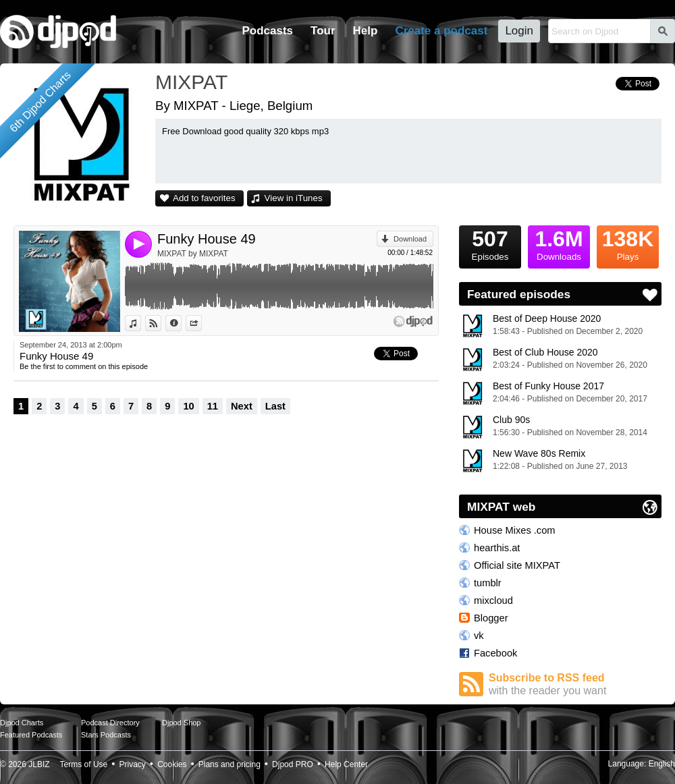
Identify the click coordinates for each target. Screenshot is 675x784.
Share (201, 323)
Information (181, 323)
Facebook (495, 653)
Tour (323, 31)
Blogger (491, 618)
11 (213, 406)
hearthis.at (497, 548)
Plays (628, 244)
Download (410, 239)
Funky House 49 (207, 239)
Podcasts (267, 31)
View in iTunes (294, 198)
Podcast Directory (110, 723)
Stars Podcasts (106, 735)
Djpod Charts (22, 723)
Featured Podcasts (31, 735)
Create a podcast (441, 31)
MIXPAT (191, 82)
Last (275, 406)
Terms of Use (84, 764)
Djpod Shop (182, 723)
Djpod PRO (293, 764)
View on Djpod (161, 323)
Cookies (172, 764)
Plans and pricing (230, 764)
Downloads (559, 244)
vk (479, 636)
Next (242, 406)
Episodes (490, 244)
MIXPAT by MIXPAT (193, 254)
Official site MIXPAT (517, 565)
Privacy (133, 764)
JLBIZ (39, 764)
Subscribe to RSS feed (575, 684)
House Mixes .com (515, 530)
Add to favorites (204, 198)
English (662, 764)
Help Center (346, 764)
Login (519, 31)
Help (366, 31)
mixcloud (493, 600)
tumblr (488, 583)
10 (188, 406)
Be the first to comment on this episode (84, 366)
